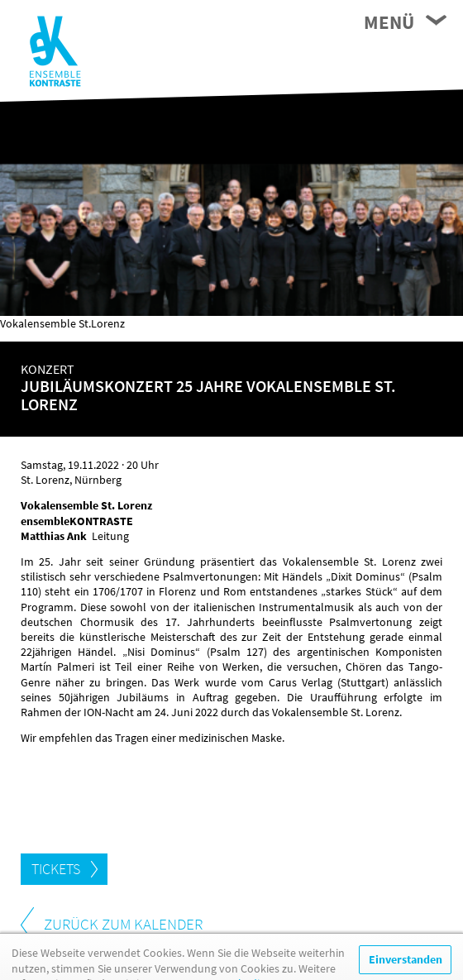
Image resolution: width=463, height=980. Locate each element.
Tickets (56, 869)
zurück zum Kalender (123, 924)
